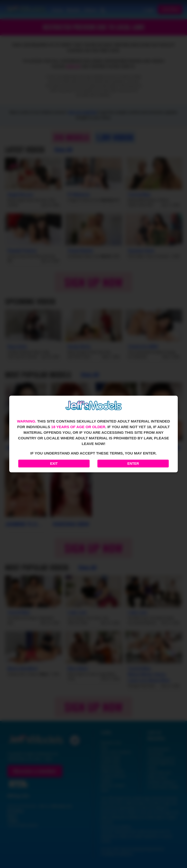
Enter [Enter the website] (133, 464)
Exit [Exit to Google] (54, 464)
